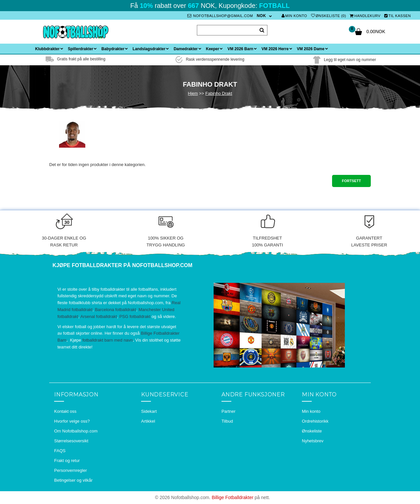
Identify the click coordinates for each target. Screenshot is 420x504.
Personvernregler (71, 470)
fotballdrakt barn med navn (108, 340)
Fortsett (351, 181)
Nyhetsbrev (313, 441)
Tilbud (227, 421)
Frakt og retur (67, 461)
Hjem (193, 93)
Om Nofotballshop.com (76, 431)
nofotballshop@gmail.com (220, 16)
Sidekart (149, 411)
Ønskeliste (312, 431)
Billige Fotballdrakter (232, 497)
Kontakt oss (65, 411)
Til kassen (398, 16)
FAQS (60, 451)
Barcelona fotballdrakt (115, 310)
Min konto (294, 16)
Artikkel (148, 421)
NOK (261, 16)
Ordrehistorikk (315, 421)
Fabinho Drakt (219, 93)
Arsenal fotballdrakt (99, 316)
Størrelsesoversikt (71, 441)
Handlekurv (365, 16)
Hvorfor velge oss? (72, 421)
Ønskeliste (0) (329, 16)
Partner (229, 411)
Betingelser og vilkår (73, 480)
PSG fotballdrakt (135, 316)
